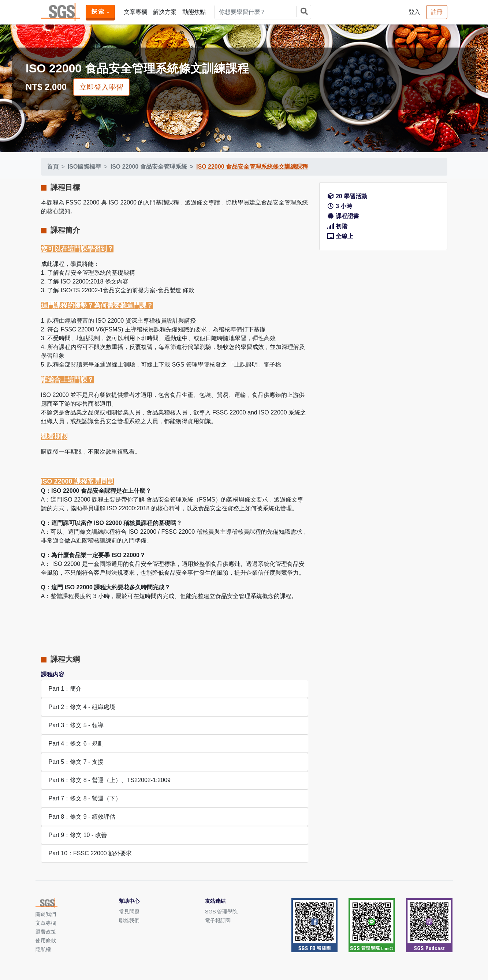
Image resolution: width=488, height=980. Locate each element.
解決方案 (165, 12)
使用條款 (46, 940)
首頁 (53, 167)
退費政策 (46, 932)
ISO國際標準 (85, 167)
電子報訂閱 (218, 920)
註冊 (437, 12)
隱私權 (43, 949)
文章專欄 (135, 12)
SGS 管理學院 (221, 912)
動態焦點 (194, 12)
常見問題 (129, 912)
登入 (414, 12)
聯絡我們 (129, 920)
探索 (98, 12)
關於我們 (46, 914)
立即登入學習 (101, 87)
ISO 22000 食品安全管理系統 (149, 167)
